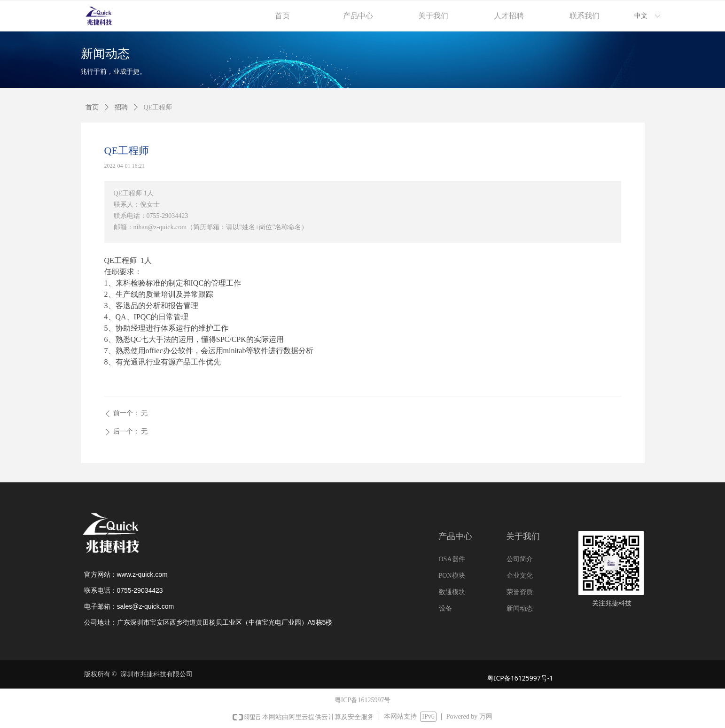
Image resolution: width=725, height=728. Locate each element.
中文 (641, 16)
